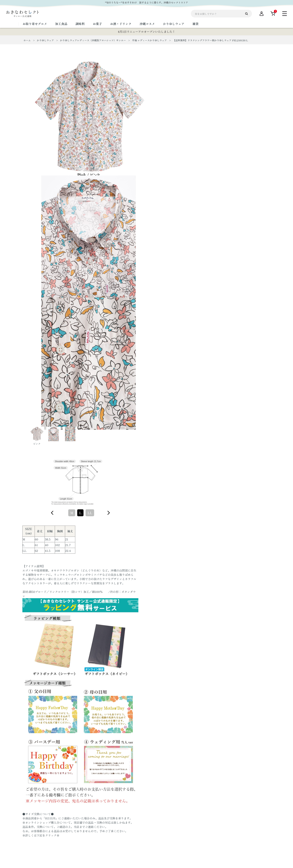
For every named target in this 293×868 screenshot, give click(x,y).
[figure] (52, 513)
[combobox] (80, 513)
